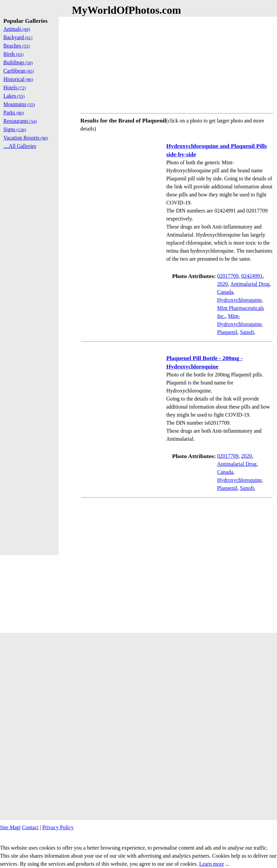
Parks (14, 113)
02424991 (252, 276)
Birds (13, 54)
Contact (30, 827)
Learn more (211, 864)
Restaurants (20, 121)
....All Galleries (20, 146)
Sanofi (247, 332)
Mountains (19, 104)
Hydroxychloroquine (239, 300)
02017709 (228, 276)
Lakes (14, 96)
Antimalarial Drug (250, 284)
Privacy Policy (58, 827)
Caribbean (19, 71)
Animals (17, 29)
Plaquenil (227, 332)
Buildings (18, 62)
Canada (225, 292)
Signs (15, 129)
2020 (222, 284)
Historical (18, 79)
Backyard (18, 37)
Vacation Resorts (26, 138)
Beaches (17, 46)
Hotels (15, 88)
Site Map (10, 827)
